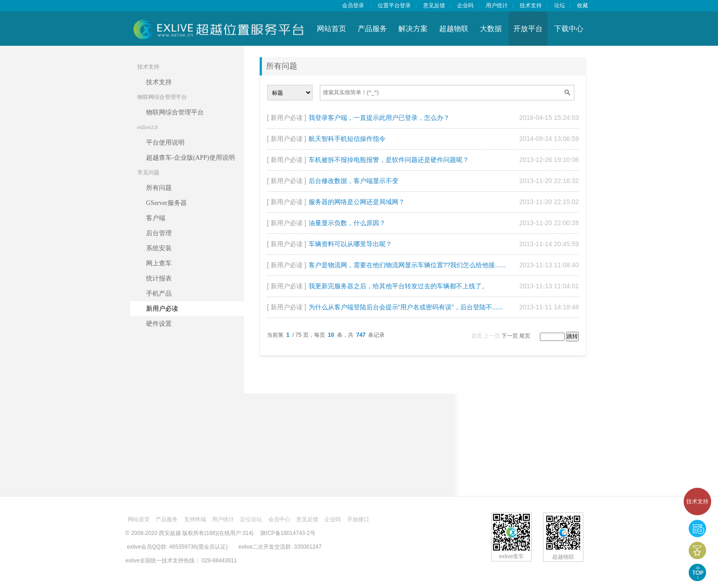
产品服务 (372, 29)
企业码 (465, 5)
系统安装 (159, 248)
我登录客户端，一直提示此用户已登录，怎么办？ (379, 118)
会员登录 (353, 5)
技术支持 (697, 502)
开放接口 (358, 519)
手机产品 (159, 294)
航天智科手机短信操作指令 (347, 139)
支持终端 (195, 519)
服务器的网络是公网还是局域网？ (357, 202)
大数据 (491, 29)
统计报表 (159, 278)
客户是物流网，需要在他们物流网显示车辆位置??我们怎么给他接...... (407, 265)
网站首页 (332, 29)
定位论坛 (251, 519)
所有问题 (159, 188)
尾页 (525, 336)
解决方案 (413, 29)
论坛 (560, 5)
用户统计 (497, 5)
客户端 (156, 218)
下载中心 (569, 29)
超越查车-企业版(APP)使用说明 (190, 158)
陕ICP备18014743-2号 (288, 533)
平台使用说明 (165, 143)
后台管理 (159, 233)
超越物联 (454, 29)
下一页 (510, 336)
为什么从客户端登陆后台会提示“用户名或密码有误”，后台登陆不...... (406, 307)
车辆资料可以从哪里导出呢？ (350, 244)
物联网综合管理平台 (175, 112)
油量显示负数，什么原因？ (347, 223)
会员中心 (279, 519)
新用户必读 (162, 309)
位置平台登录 (394, 5)
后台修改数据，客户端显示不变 (354, 181)
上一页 (492, 336)
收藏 (582, 5)
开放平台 (528, 29)
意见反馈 (434, 5)
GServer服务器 (166, 203)
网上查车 (159, 263)
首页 (477, 336)
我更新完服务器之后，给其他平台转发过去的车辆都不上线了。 (398, 286)
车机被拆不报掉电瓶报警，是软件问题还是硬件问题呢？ (389, 160)
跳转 (572, 336)
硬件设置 (159, 324)
